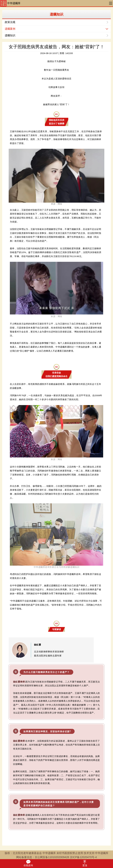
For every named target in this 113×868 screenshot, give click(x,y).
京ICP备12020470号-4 (83, 857)
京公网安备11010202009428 (52, 857)
